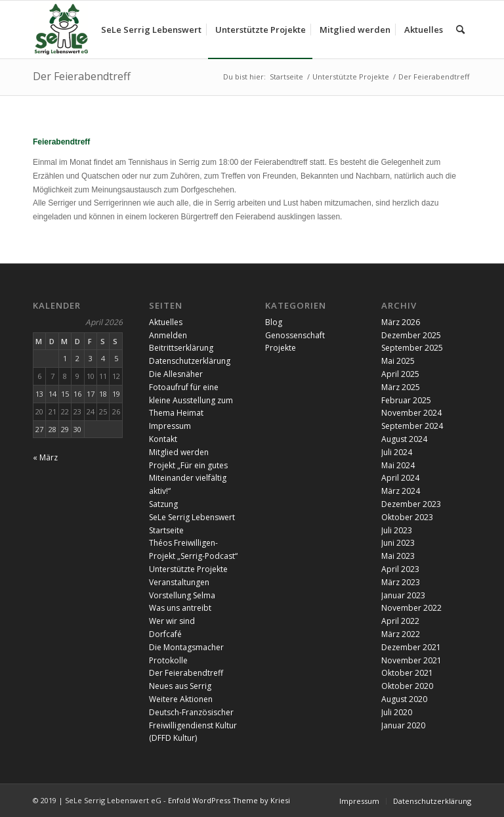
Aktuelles (166, 322)
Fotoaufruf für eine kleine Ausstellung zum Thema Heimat (191, 400)
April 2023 (400, 569)
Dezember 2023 (411, 504)
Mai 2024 (398, 465)
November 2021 (411, 660)
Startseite (166, 530)
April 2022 (400, 621)
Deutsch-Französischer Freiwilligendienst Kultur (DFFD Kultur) (193, 725)
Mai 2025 (398, 361)
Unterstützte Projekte (188, 569)
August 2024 (404, 439)
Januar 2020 (403, 725)
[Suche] (460, 30)
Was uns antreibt (180, 608)
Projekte (281, 348)
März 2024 (401, 491)
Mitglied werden (179, 452)
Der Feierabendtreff (82, 76)
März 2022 (401, 634)
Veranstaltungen (179, 582)
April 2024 (400, 478)
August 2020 (404, 699)
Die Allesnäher (176, 374)
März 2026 (401, 322)
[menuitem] (151, 30)
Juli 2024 (397, 452)
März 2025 (401, 387)
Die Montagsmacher (186, 647)
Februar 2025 (406, 400)
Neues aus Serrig (180, 686)
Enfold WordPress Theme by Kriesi (229, 800)
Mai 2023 (398, 556)
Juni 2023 (398, 543)
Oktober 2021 (407, 673)
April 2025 (400, 374)
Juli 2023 (397, 530)
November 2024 (411, 413)
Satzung (163, 504)
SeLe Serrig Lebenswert (192, 517)
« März (45, 457)
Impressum (170, 426)
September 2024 (412, 426)
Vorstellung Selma (182, 595)
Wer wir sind (172, 621)
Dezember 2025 (411, 335)
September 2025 (412, 348)
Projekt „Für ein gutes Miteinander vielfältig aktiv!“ (188, 478)
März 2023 (401, 582)
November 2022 (411, 608)
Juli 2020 (397, 712)
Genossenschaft (295, 335)
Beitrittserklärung (181, 348)
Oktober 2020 (407, 686)
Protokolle (168, 660)
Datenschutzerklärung (190, 361)
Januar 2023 (403, 595)
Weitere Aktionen (181, 699)
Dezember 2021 (411, 647)
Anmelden (168, 335)
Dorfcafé (165, 634)
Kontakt (163, 439)
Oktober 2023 (407, 517)
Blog (274, 322)
